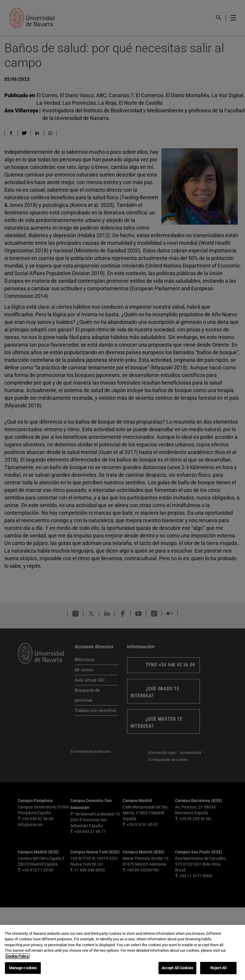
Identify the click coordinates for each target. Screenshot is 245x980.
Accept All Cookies (177, 968)
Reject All (218, 968)
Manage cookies (23, 968)
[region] (123, 952)
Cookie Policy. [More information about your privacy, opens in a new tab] (17, 956)
